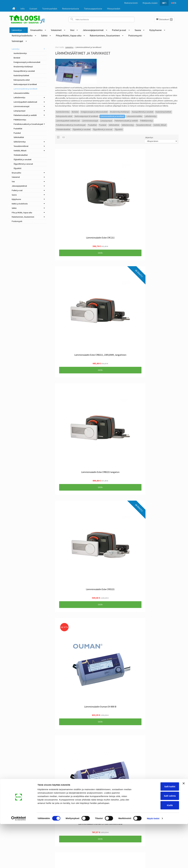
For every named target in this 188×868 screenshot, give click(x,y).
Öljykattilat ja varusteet (82, 129)
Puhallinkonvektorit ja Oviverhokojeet (71, 125)
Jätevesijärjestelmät (93, 30)
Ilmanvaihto (36, 30)
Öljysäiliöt (119, 129)
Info (23, 9)
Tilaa (80, 818)
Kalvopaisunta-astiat (64, 116)
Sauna (138, 30)
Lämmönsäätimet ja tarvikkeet (112, 116)
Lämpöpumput (106, 121)
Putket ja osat (119, 30)
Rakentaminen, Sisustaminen (105, 35)
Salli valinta (157, 840)
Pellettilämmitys (147, 121)
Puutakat (103, 125)
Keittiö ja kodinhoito (22, 35)
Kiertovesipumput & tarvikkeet (86, 116)
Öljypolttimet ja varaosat (103, 129)
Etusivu (22, 803)
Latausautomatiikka (134, 116)
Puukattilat (92, 125)
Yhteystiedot (114, 9)
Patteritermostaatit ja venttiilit (126, 121)
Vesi (72, 30)
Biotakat (75, 112)
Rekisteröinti (129, 3)
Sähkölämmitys (128, 125)
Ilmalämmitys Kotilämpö (120, 112)
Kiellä (157, 849)
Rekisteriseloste (71, 9)
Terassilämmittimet (144, 125)
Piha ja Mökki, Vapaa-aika (69, 35)
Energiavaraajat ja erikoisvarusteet (94, 112)
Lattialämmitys (151, 116)
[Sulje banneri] (184, 827)
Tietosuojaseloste (93, 9)
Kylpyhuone (155, 30)
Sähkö (44, 35)
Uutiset (33, 9)
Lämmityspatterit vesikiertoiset (68, 121)
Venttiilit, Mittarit (160, 125)
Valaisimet (56, 30)
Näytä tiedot (153, 862)
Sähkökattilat (114, 125)
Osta (74, 200)
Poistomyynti (135, 35)
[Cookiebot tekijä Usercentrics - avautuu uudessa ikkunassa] (19, 862)
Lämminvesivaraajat (90, 121)
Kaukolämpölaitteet (163, 112)
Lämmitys (17, 30)
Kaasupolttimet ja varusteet (143, 112)
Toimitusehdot (50, 9)
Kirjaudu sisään (148, 3)
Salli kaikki (157, 830)
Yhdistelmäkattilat (63, 129)
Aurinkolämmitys (63, 112)
